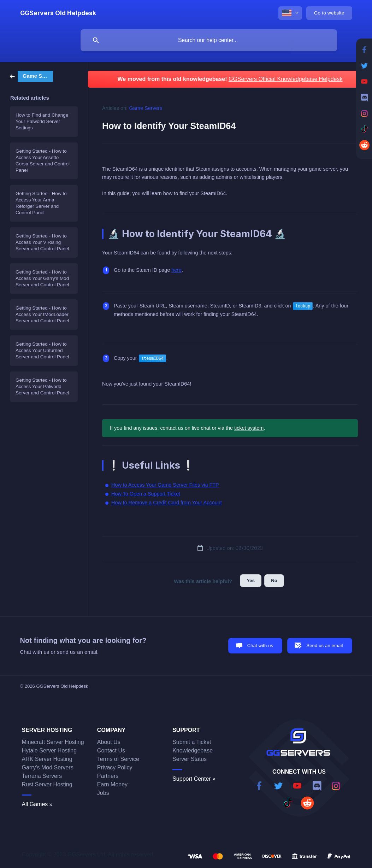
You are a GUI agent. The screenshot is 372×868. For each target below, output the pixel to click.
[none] (58, 13)
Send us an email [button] (324, 646)
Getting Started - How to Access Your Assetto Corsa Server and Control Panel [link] (43, 161)
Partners (108, 776)
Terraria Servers (42, 776)
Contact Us (111, 750)
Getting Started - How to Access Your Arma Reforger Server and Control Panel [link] (41, 203)
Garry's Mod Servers (48, 767)
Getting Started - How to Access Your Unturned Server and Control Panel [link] (42, 350)
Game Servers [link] (146, 108)
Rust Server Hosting (47, 784)
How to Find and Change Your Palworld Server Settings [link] (42, 121)
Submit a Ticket (192, 742)
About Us (109, 742)
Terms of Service (118, 759)
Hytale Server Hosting (49, 750)
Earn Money (112, 784)
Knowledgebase (193, 750)
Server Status (190, 759)
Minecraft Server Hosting (53, 742)
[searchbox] (209, 40)
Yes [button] (251, 580)
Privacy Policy (115, 767)
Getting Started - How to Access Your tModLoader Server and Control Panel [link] (42, 314)
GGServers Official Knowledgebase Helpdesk (286, 79)
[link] (31, 76)
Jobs (103, 793)
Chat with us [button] (260, 646)
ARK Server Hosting (47, 759)
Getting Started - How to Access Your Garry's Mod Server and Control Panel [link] (42, 278)
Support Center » (194, 779)
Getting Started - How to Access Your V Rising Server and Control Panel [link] (42, 242)
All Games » (37, 804)
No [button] (274, 580)
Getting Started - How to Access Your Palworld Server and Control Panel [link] (42, 386)
